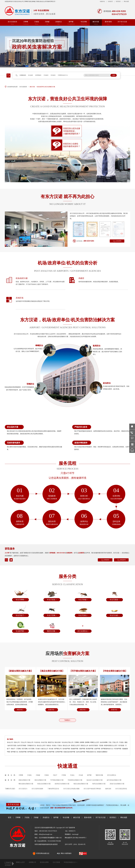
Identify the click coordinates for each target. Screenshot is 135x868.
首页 (10, 817)
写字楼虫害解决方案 (57, 780)
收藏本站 (102, 1)
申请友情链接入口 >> (71, 862)
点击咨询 (118, 241)
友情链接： (8, 865)
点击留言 (81, 553)
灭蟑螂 (26, 23)
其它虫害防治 (112, 775)
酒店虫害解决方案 (40, 780)
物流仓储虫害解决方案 (81, 784)
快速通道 (67, 766)
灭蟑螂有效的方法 (63, 75)
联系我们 (118, 1)
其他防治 (59, 23)
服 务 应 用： (11, 780)
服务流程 (108, 789)
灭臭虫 (72, 775)
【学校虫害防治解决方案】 (115, 671)
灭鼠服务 (46, 75)
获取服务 (10, 549)
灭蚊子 (55, 775)
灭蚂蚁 (47, 23)
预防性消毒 (99, 775)
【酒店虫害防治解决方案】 (52, 671)
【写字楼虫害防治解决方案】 (83, 671)
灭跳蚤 (46, 775)
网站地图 (126, 1)
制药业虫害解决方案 (99, 784)
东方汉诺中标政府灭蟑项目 (92, 789)
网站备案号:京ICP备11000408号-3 (75, 838)
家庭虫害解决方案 (24, 780)
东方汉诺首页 (12, 23)
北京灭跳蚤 (56, 862)
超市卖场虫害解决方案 (114, 780)
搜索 (114, 75)
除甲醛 (71, 23)
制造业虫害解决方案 (44, 784)
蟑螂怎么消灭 (20, 862)
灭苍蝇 (64, 775)
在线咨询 (69, 553)
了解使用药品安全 (53, 789)
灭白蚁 (81, 775)
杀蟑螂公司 (32, 862)
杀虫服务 (31, 75)
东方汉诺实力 (23, 789)
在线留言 (110, 1)
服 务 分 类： (11, 775)
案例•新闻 (108, 23)
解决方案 (96, 23)
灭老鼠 (37, 23)
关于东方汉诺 (122, 23)
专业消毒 (84, 23)
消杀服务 (53, 75)
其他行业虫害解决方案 (117, 784)
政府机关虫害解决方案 (62, 784)
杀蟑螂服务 (38, 75)
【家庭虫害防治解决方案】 (20, 671)
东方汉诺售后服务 (37, 789)
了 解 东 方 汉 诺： (10, 789)
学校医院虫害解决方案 (75, 780)
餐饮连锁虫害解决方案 (26, 784)
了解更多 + (67, 720)
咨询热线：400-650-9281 (57, 553)
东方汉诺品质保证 (121, 789)
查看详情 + (20, 710)
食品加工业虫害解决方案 (95, 780)
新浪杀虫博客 (44, 862)
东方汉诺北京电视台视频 (71, 789)
